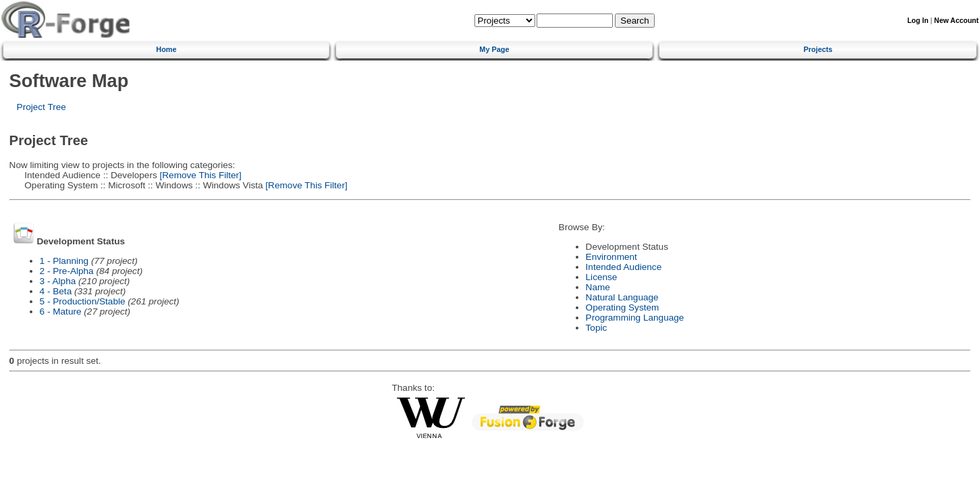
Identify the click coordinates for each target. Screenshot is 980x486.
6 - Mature (61, 312)
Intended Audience (624, 267)
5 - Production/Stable (83, 301)
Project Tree (42, 107)
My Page (494, 49)
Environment (611, 257)
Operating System (623, 307)
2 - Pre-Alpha (67, 271)
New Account (956, 21)
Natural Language (622, 297)
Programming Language (635, 318)
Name (598, 287)
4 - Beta (56, 291)
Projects (818, 49)
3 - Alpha (58, 281)
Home (166, 49)
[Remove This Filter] (199, 175)
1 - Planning (64, 261)
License (602, 277)
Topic (597, 328)
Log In (918, 21)
